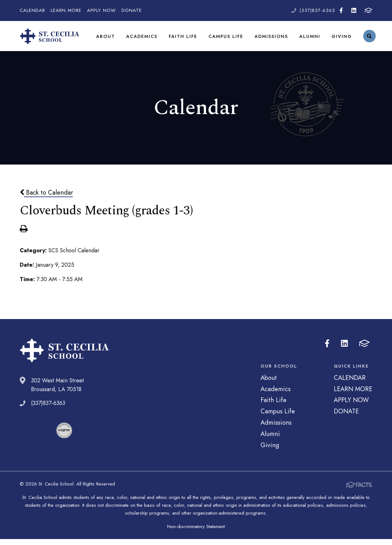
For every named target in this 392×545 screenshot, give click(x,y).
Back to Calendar (46, 198)
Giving (339, 39)
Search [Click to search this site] (367, 39)
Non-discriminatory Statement (196, 532)
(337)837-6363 (317, 10)
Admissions (269, 39)
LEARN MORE (66, 10)
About (105, 39)
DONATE (132, 10)
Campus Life (224, 39)
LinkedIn (354, 10)
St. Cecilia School (49, 39)
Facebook (341, 10)
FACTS (369, 10)
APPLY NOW (101, 10)
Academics (141, 39)
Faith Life (182, 39)
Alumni (308, 39)
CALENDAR (32, 10)
